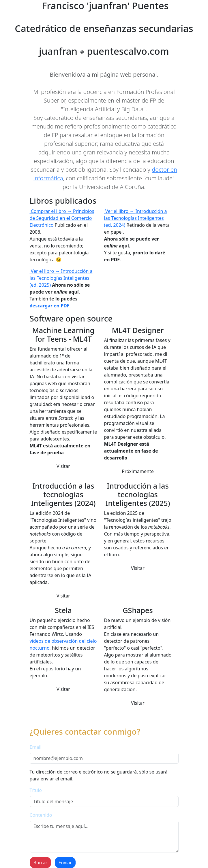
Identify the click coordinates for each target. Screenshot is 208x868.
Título (36, 790)
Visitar (63, 466)
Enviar (65, 863)
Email (36, 747)
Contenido (41, 815)
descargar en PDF (50, 306)
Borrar (41, 863)
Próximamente (138, 471)
